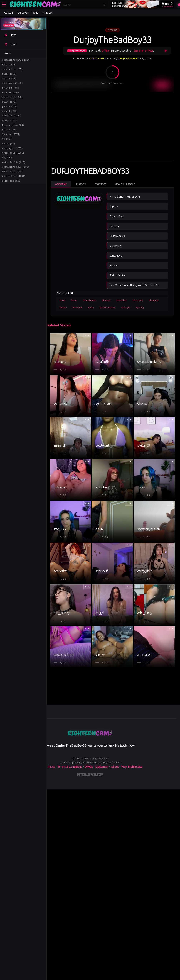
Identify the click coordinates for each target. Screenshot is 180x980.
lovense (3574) (11, 143)
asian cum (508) (12, 195)
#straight (126, 307)
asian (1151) (10, 128)
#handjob (154, 300)
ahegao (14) (9, 81)
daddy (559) (9, 107)
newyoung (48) (11, 92)
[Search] (82, 5)
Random (47, 13)
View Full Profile (125, 184)
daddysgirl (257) (12, 159)
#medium (77, 307)
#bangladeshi (90, 300)
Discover (23, 13)
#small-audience (107, 307)
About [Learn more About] (115, 767)
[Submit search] (104, 5)
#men (62, 300)
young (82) (9, 154)
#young (140, 307)
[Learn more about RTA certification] (82, 775)
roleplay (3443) (12, 123)
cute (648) (9, 66)
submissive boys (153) (16, 180)
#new (91, 307)
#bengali (106, 300)
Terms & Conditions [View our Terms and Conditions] (70, 767)
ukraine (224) (11, 97)
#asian (74, 300)
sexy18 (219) (10, 117)
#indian (63, 307)
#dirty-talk (138, 300)
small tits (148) (12, 185)
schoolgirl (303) (12, 102)
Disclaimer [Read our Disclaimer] (102, 767)
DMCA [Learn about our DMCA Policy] (89, 767)
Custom (9, 13)
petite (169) (10, 112)
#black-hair (122, 300)
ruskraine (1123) (12, 86)
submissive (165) (12, 71)
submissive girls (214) (16, 60)
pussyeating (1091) (14, 190)
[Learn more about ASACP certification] (95, 775)
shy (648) (8, 169)
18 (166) (7, 149)
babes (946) (9, 76)
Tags (35, 13)
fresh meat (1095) (13, 164)
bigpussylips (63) (13, 133)
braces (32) (9, 138)
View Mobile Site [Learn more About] (132, 767)
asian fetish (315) (14, 175)
